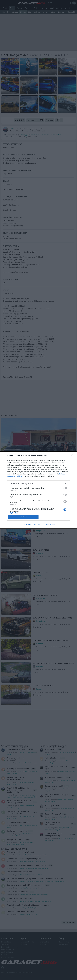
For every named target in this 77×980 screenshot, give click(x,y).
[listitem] (38, 484)
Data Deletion (27, 525)
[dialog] (38, 490)
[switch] (65, 488)
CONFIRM (23, 517)
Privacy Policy (50, 525)
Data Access (38, 525)
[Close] (73, 456)
